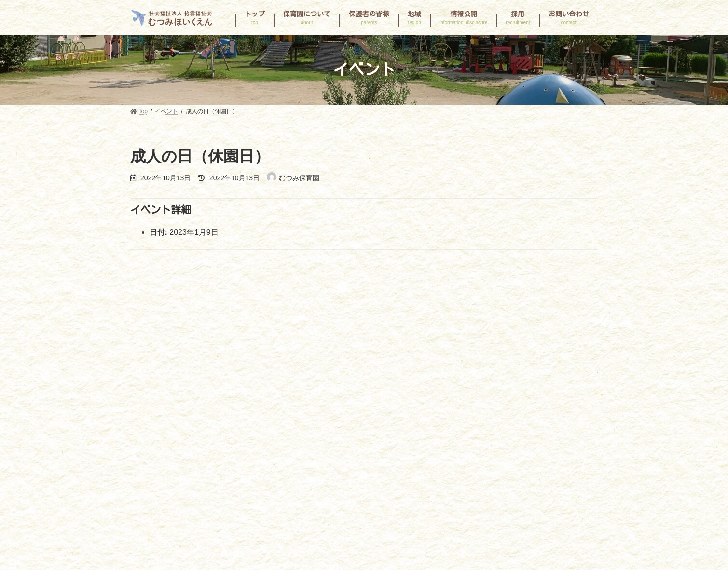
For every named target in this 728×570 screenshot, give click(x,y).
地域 (493, 411)
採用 (245, 422)
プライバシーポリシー (352, 422)
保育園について (186, 411)
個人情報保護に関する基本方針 (179, 422)
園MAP (234, 411)
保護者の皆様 (340, 411)
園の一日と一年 (283, 411)
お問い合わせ (287, 422)
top (143, 411)
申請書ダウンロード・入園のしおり (422, 411)
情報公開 (530, 411)
